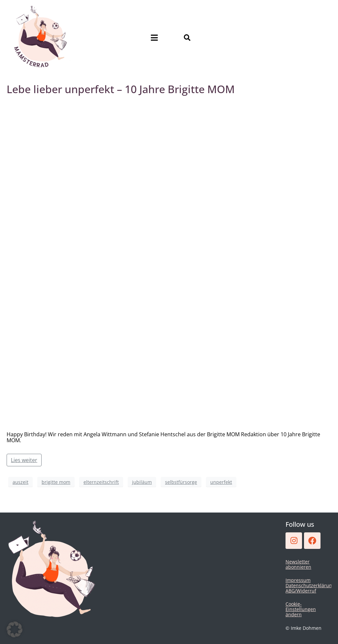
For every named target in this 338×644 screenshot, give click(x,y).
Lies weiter (24, 460)
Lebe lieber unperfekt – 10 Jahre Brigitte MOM (121, 89)
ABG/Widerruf (301, 591)
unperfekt (221, 482)
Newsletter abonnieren (298, 564)
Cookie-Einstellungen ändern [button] (301, 609)
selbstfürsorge (181, 482)
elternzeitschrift (101, 482)
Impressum (298, 580)
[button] (15, 629)
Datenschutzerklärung (310, 585)
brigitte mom (56, 482)
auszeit (20, 482)
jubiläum (142, 482)
